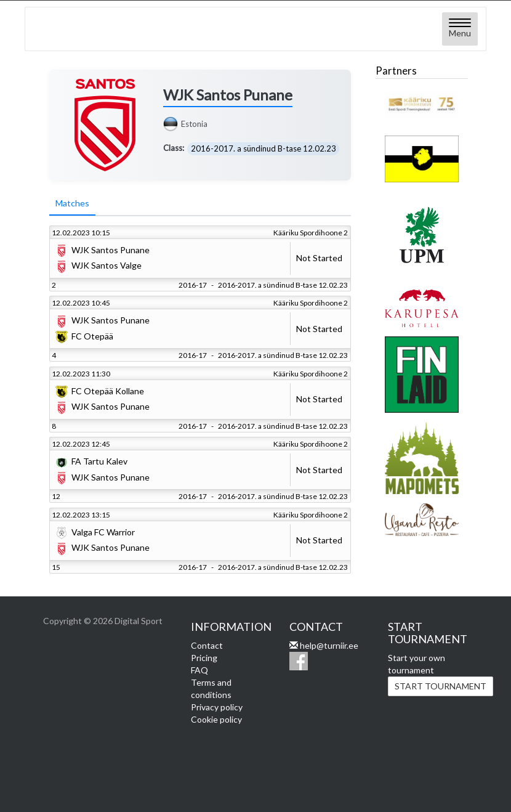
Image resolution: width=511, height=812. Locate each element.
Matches (72, 204)
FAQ (199, 670)
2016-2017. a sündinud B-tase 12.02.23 (264, 148)
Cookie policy (216, 719)
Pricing (204, 658)
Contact (207, 645)
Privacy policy (217, 707)
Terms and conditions (211, 688)
